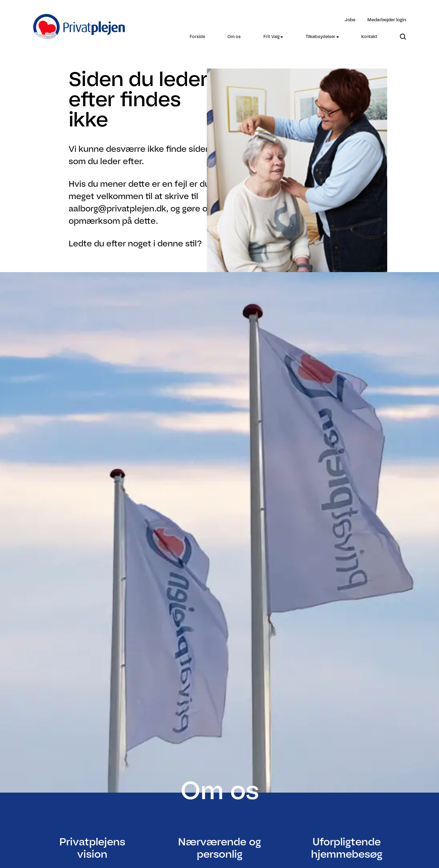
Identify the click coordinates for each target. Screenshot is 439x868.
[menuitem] (197, 37)
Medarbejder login (387, 20)
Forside (197, 36)
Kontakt (369, 36)
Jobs (350, 20)
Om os (234, 36)
